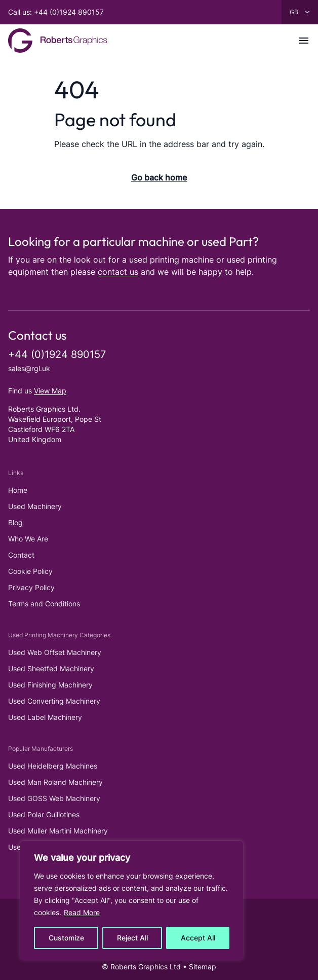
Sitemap (203, 967)
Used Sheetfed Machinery (51, 668)
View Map (50, 391)
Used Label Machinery (45, 717)
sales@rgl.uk (29, 368)
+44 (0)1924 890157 (57, 354)
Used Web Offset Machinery (55, 652)
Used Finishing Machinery (50, 685)
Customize (66, 938)
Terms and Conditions (44, 604)
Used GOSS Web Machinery (54, 798)
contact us (118, 272)
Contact (21, 555)
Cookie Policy (30, 571)
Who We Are (28, 539)
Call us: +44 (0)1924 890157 (56, 12)
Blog (15, 522)
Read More (82, 912)
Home (18, 490)
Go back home (159, 177)
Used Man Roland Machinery (55, 782)
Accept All (198, 938)
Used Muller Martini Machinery (58, 831)
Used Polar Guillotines (44, 814)
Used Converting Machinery (54, 701)
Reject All (132, 938)
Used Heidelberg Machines (53, 766)
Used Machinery (35, 506)
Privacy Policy (31, 587)
